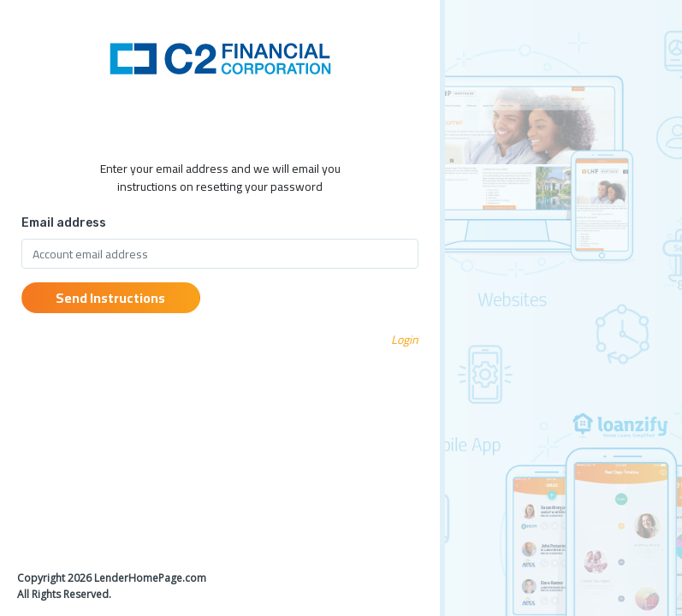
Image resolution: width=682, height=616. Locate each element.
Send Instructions (110, 298)
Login (405, 340)
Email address (64, 223)
